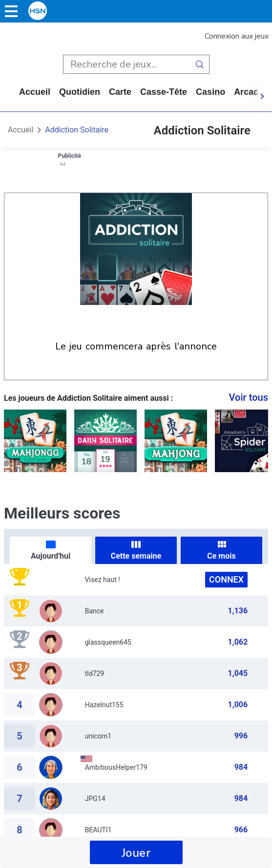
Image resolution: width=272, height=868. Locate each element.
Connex (226, 579)
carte (120, 92)
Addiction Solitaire (77, 130)
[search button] (200, 64)
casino (210, 92)
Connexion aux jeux (237, 36)
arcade (249, 92)
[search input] (127, 64)
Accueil (35, 92)
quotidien (80, 92)
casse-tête (164, 92)
